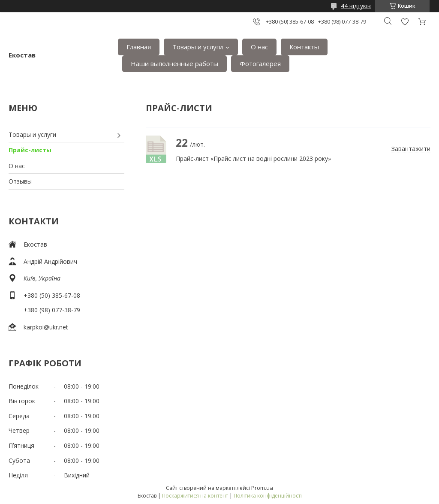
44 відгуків (356, 6)
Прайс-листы (30, 150)
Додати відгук (405, 22)
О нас (259, 47)
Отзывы (20, 181)
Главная (139, 47)
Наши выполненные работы (174, 63)
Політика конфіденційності (268, 496)
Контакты (304, 47)
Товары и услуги (198, 47)
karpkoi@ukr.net (46, 327)
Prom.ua (262, 488)
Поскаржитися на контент (195, 496)
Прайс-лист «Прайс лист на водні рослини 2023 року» (156, 149)
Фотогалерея (260, 63)
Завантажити (411, 149)
